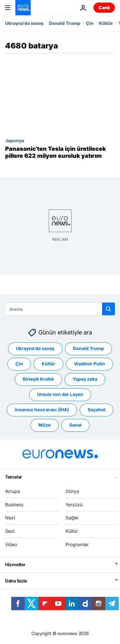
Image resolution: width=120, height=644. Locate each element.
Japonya (15, 140)
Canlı (104, 7)
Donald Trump (65, 23)
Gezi (10, 531)
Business (14, 505)
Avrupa (12, 491)
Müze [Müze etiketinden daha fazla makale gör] (44, 425)
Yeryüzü (74, 505)
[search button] (108, 309)
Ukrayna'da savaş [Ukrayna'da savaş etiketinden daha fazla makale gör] (35, 349)
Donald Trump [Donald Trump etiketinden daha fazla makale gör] (88, 349)
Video (11, 544)
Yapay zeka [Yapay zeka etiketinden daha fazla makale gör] (85, 379)
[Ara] (60, 309)
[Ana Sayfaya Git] (23, 8)
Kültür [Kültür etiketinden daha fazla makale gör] (48, 364)
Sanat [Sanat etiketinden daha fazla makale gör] (75, 425)
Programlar (77, 544)
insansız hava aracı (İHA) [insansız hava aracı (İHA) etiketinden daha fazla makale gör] (42, 410)
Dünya (72, 491)
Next (10, 518)
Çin (90, 23)
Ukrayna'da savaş (24, 23)
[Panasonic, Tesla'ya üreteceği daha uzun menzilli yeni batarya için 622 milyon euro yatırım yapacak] (60, 152)
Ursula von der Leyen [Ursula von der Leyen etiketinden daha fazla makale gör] (60, 395)
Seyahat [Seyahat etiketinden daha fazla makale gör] (96, 410)
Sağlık (72, 518)
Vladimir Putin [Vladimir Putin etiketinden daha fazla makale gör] (89, 364)
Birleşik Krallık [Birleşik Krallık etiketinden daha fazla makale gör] (38, 379)
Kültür (106, 23)
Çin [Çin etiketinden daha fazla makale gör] (19, 364)
